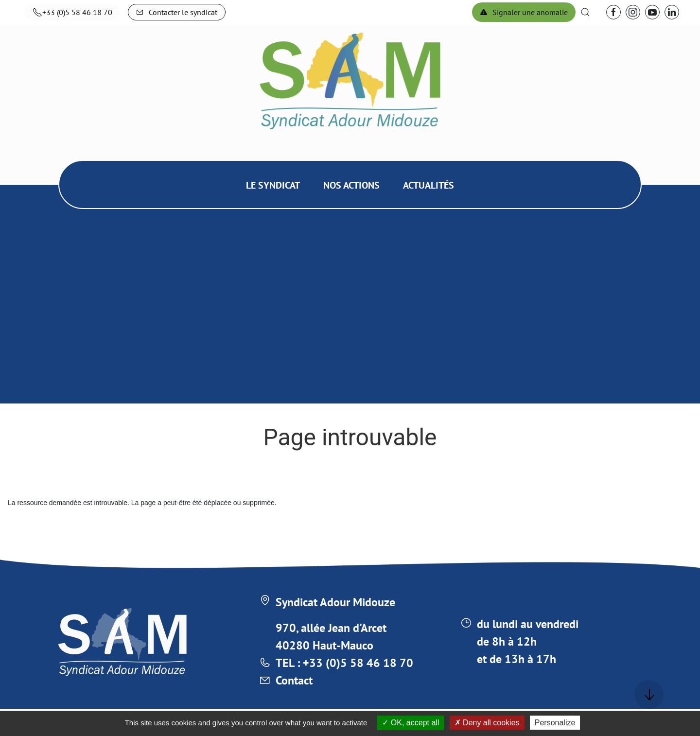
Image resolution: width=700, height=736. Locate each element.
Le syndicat (273, 185)
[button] (585, 12)
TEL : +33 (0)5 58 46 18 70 (344, 663)
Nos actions (351, 185)
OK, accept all (411, 723)
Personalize (555, 723)
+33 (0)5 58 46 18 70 (72, 12)
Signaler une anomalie (524, 12)
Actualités (429, 185)
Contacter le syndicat (177, 12)
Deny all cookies (487, 723)
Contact (294, 680)
